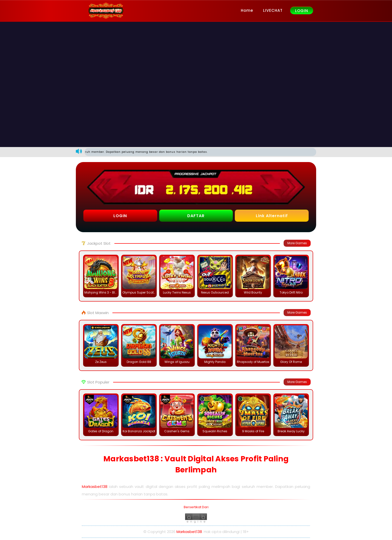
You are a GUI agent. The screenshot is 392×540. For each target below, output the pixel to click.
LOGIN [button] (120, 216)
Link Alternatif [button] (272, 216)
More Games (297, 243)
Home (247, 10)
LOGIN (302, 11)
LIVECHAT (273, 10)
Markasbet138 (95, 487)
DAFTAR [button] (196, 216)
